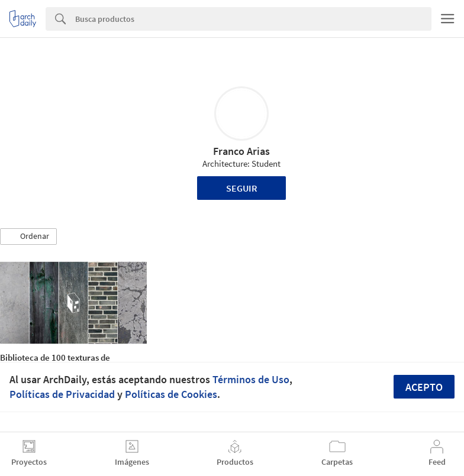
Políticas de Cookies (171, 394)
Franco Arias (241, 151)
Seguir (242, 188)
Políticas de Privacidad (62, 394)
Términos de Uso (251, 379)
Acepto (424, 387)
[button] (28, 237)
